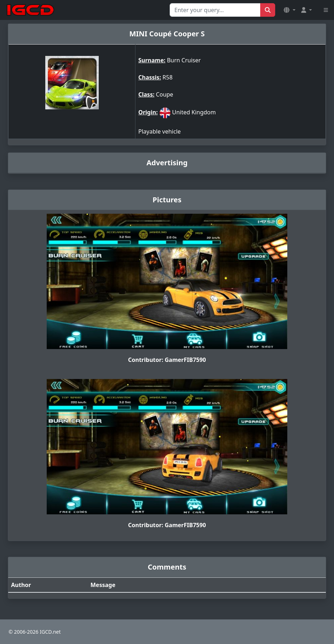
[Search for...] (215, 10)
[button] (289, 10)
